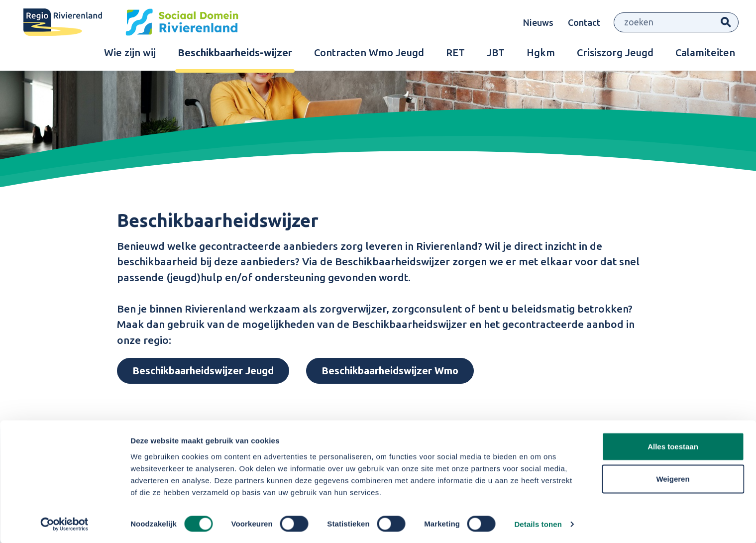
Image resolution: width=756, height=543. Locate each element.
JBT (496, 55)
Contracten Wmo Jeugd (369, 55)
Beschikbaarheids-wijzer (235, 55)
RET (455, 55)
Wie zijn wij (130, 55)
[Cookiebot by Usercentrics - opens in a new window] (64, 524)
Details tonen (538, 523)
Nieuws (538, 23)
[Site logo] (139, 24)
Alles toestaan (673, 445)
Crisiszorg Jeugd (615, 55)
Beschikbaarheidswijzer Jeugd (203, 371)
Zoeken (726, 24)
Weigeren (673, 478)
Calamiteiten (705, 55)
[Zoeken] (664, 24)
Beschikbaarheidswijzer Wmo (390, 371)
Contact (584, 23)
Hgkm (541, 55)
